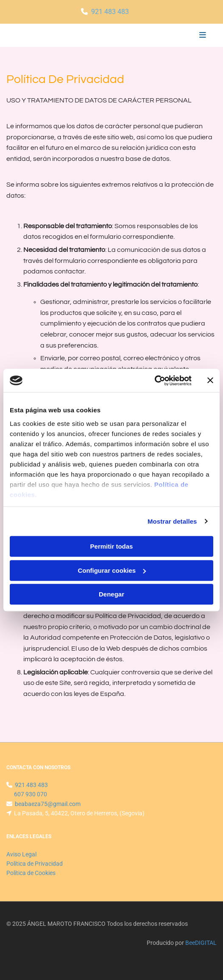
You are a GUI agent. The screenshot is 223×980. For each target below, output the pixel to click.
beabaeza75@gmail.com (48, 804)
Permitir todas (112, 546)
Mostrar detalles (172, 521)
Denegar (111, 594)
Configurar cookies (112, 570)
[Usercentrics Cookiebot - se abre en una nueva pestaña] (155, 381)
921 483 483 (110, 12)
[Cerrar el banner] (210, 381)
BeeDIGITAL (201, 943)
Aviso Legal (21, 854)
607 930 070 (31, 794)
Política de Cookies (31, 873)
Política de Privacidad (35, 864)
